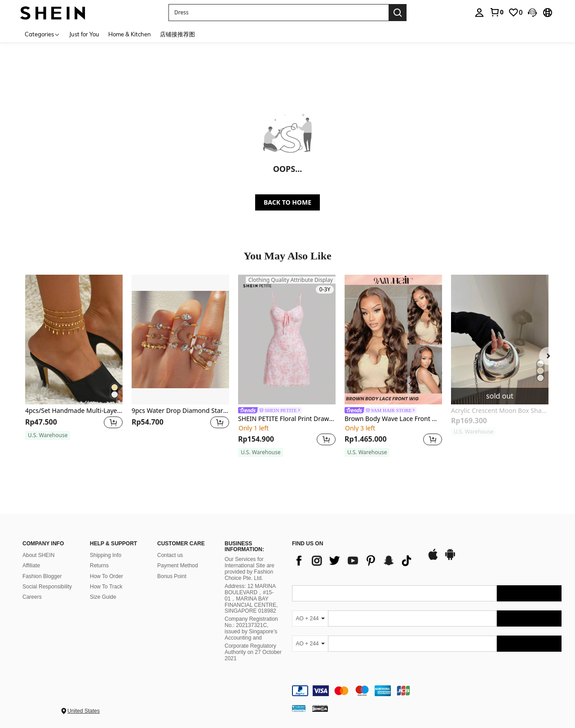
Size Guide (103, 597)
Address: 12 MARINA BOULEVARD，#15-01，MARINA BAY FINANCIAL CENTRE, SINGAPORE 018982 (251, 599)
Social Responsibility (47, 587)
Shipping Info (106, 555)
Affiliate (31, 566)
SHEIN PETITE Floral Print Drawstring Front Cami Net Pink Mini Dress (287, 419)
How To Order (106, 576)
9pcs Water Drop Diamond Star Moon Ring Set (180, 411)
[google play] (450, 559)
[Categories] (42, 34)
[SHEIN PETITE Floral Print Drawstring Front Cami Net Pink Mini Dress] (287, 340)
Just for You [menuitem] (84, 34)
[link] (496, 12)
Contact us (170, 555)
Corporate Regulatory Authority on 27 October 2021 (253, 652)
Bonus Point (172, 576)
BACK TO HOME (287, 202)
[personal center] (479, 13)
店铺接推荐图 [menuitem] (177, 34)
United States (84, 711)
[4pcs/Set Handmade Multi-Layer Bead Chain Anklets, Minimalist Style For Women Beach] (74, 340)
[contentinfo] (427, 691)
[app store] (433, 559)
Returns (99, 566)
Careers (32, 597)
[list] (355, 561)
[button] (279, 13)
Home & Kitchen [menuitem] (130, 34)
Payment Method (178, 566)
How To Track (106, 587)
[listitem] (74, 362)
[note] (48, 435)
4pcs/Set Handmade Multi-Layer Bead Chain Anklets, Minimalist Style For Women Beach (74, 411)
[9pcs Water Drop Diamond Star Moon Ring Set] (180, 340)
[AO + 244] (310, 618)
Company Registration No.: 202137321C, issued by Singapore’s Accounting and (251, 628)
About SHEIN (38, 555)
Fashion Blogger (42, 576)
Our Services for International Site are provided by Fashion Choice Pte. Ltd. (250, 569)
